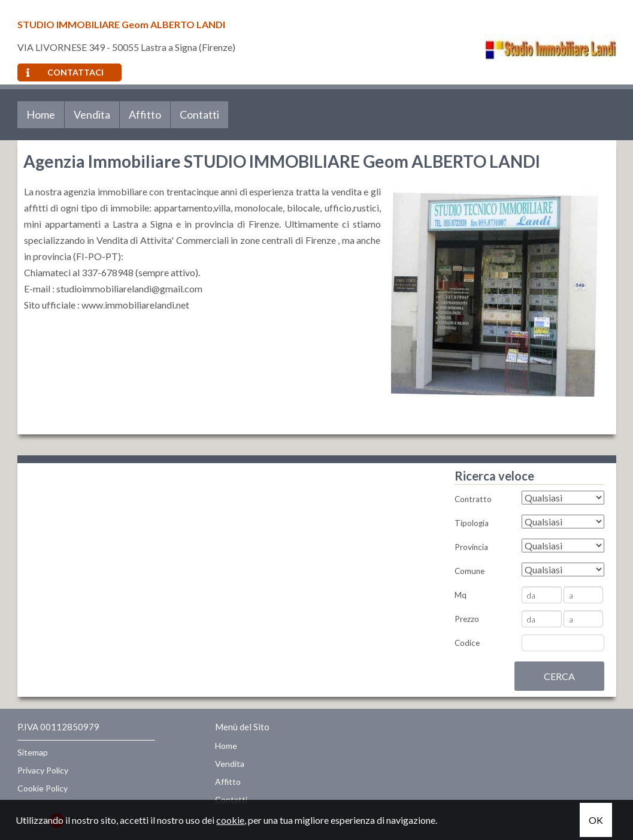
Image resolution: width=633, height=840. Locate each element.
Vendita (92, 114)
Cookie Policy (43, 788)
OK (596, 820)
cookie (230, 820)
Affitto (145, 114)
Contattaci (65, 72)
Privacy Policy (43, 770)
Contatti (199, 114)
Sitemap (33, 752)
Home (41, 114)
